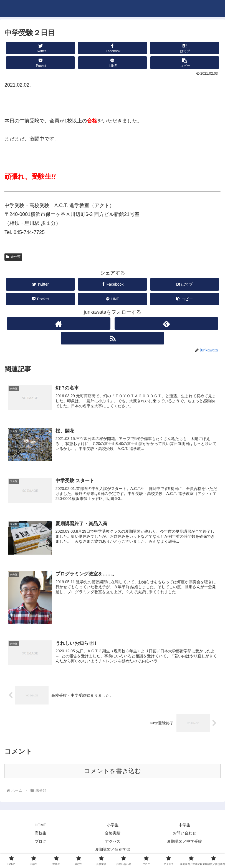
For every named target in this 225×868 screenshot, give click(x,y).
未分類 (13, 257)
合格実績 (113, 834)
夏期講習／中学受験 (184, 842)
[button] (185, 63)
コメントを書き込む (112, 772)
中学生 (184, 826)
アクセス (113, 842)
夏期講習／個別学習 (113, 850)
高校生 (41, 834)
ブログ (41, 842)
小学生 (113, 826)
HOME (41, 826)
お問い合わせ (184, 834)
